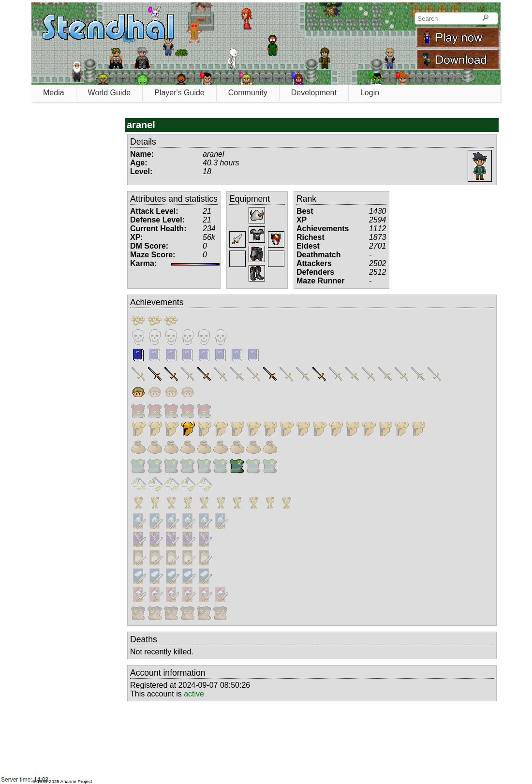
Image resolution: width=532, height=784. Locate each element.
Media (54, 93)
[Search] (485, 18)
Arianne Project (76, 781)
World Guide (110, 93)
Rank (306, 199)
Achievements (157, 302)
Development (314, 93)
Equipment (250, 199)
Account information (168, 673)
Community (248, 93)
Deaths (144, 639)
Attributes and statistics (174, 199)
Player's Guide (179, 93)
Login (370, 93)
